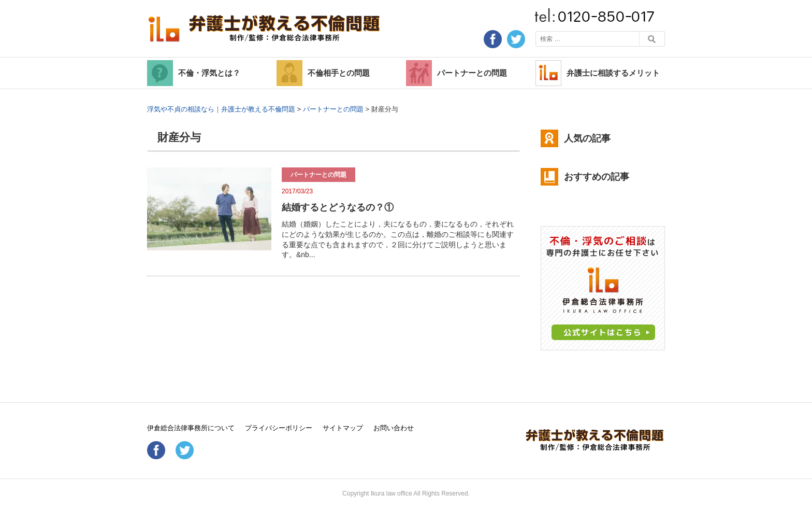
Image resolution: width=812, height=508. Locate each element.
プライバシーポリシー (279, 428)
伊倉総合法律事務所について (191, 428)
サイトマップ (343, 428)
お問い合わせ (394, 428)
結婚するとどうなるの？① (338, 207)
